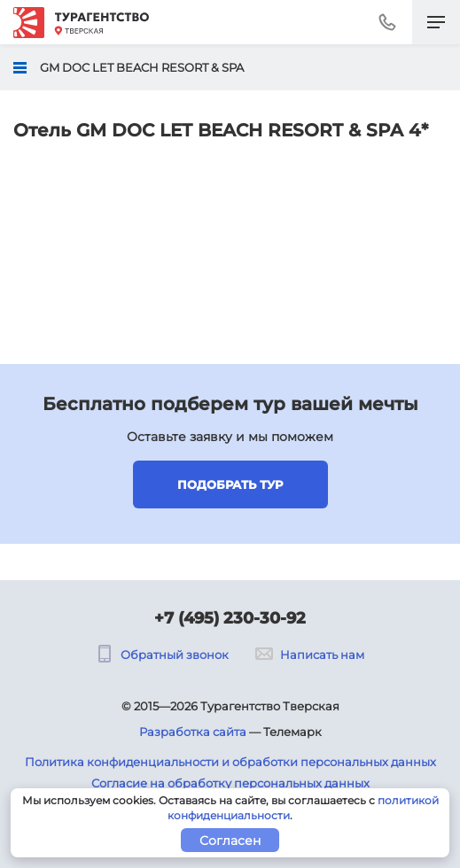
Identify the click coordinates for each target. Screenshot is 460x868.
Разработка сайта (193, 732)
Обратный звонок (162, 655)
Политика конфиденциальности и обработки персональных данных (230, 762)
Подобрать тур (230, 484)
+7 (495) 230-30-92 (230, 618)
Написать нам (310, 655)
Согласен (230, 841)
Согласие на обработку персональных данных (230, 783)
